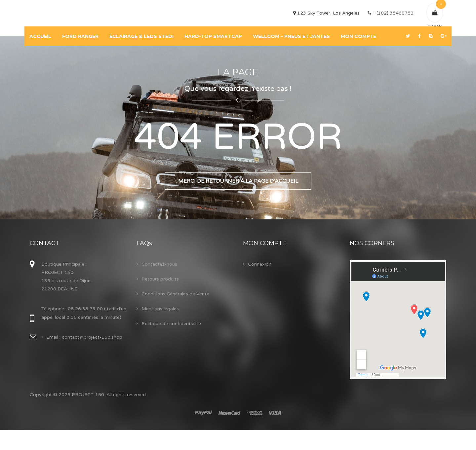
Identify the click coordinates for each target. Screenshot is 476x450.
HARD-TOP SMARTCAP (213, 36)
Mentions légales (160, 309)
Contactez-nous (159, 264)
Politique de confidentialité (171, 324)
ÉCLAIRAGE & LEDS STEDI (141, 36)
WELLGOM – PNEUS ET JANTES (291, 36)
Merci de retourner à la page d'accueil (238, 181)
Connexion (260, 264)
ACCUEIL (40, 36)
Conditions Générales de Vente (175, 294)
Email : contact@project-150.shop (84, 337)
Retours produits (160, 279)
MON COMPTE (358, 36)
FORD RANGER (80, 36)
